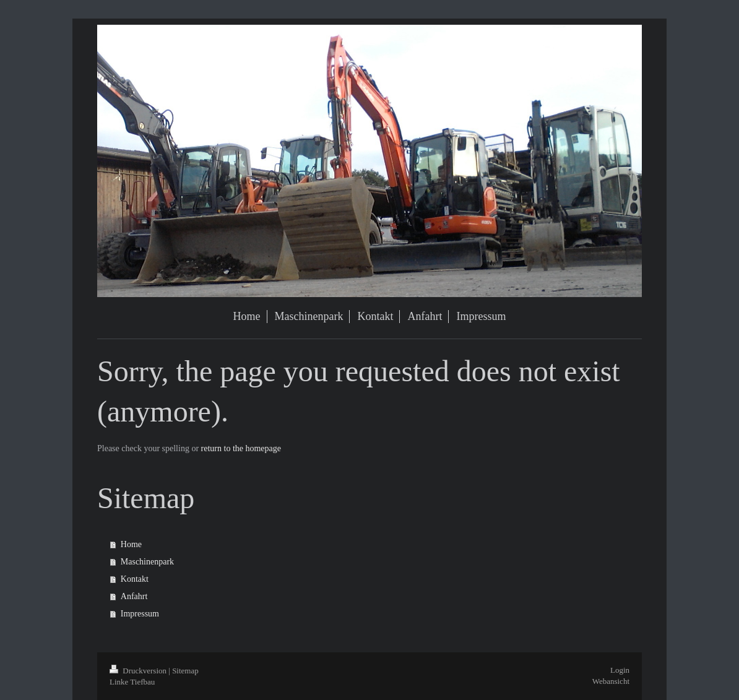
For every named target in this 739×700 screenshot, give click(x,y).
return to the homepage (241, 448)
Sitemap (185, 671)
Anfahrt (134, 596)
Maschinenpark (147, 562)
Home (131, 544)
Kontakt (135, 579)
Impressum (140, 614)
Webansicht (611, 681)
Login (620, 670)
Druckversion (139, 671)
